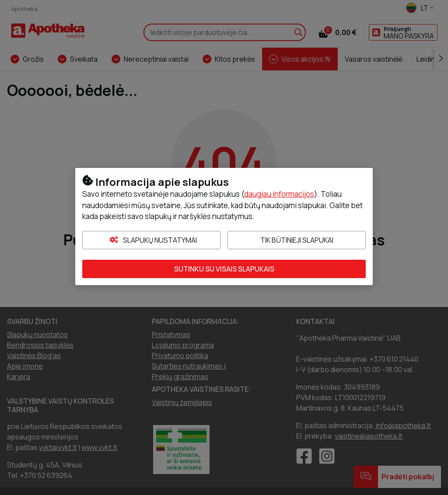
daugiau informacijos (279, 194)
